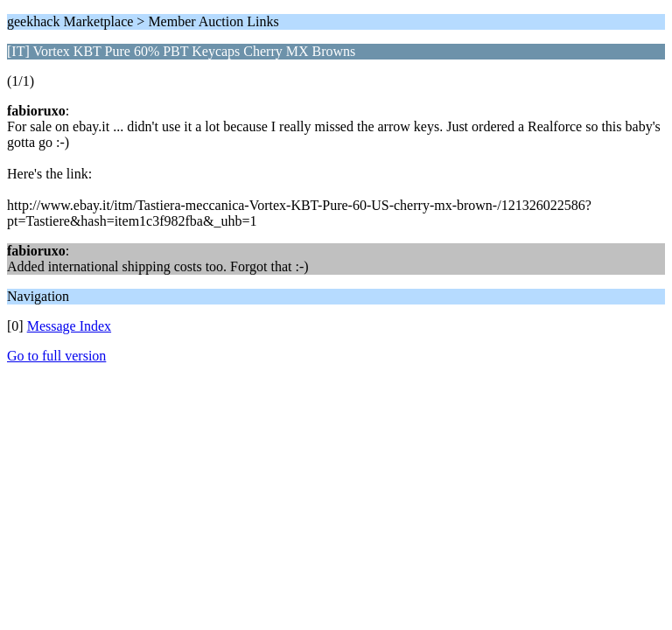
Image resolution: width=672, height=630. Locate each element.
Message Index (69, 326)
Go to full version (56, 356)
